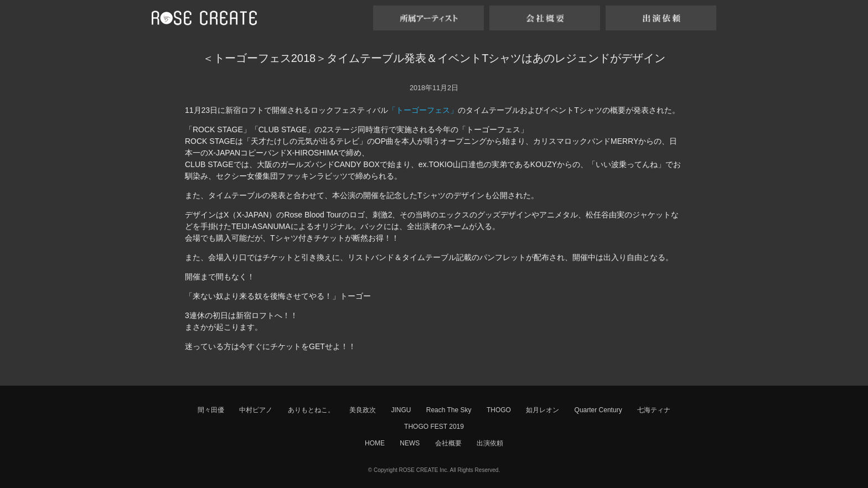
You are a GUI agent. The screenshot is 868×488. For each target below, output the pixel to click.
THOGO (499, 410)
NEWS (410, 443)
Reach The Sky (449, 410)
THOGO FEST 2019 (434, 427)
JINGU (401, 410)
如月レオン (542, 410)
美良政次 (363, 410)
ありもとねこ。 (311, 410)
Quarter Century (598, 410)
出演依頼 (490, 443)
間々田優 (211, 410)
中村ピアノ (256, 410)
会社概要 (448, 443)
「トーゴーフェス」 (423, 110)
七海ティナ (654, 410)
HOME (375, 443)
